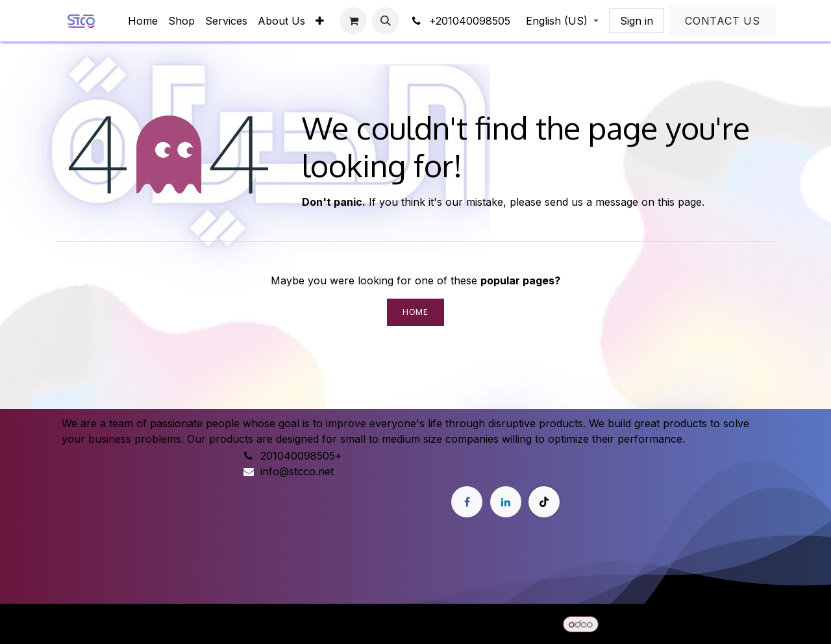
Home (415, 312)
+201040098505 (460, 21)
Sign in (637, 21)
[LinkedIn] (506, 502)
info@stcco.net (297, 471)
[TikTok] (544, 502)
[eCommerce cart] (353, 21)
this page (680, 202)
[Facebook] (467, 502)
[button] (386, 21)
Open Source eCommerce (711, 624)
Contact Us (723, 21)
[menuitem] (143, 21)
